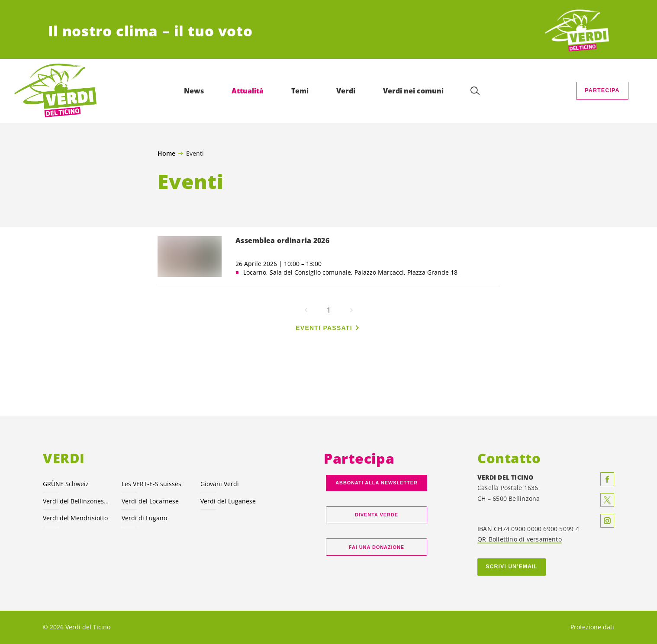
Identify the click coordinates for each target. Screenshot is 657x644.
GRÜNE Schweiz (66, 484)
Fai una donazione (377, 547)
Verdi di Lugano (144, 518)
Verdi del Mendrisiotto (75, 518)
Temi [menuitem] (300, 91)
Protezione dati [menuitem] (592, 627)
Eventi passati (324, 328)
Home (166, 154)
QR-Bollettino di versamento (520, 539)
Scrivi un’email (512, 567)
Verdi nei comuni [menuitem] (413, 91)
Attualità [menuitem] (248, 91)
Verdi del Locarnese (150, 501)
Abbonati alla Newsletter (377, 483)
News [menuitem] (194, 91)
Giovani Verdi (220, 484)
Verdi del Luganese (228, 501)
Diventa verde (377, 515)
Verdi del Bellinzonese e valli (77, 501)
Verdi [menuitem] (346, 91)
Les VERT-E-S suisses (151, 484)
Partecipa (602, 90)
